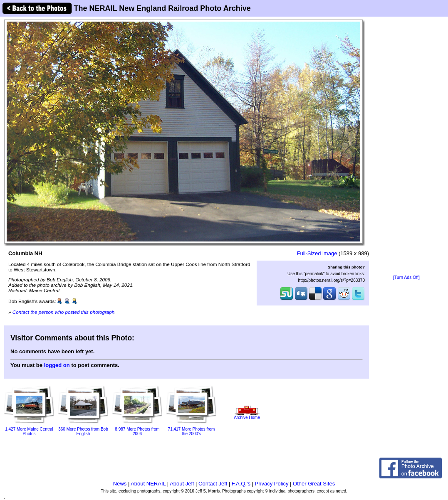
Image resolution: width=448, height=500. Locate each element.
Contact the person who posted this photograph (64, 312)
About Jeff (182, 484)
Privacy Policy (272, 484)
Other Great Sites (314, 484)
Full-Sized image (317, 253)
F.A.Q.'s (241, 484)
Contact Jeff (213, 484)
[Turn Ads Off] (406, 277)
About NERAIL (148, 484)
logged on (57, 365)
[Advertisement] (406, 146)
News (120, 484)
